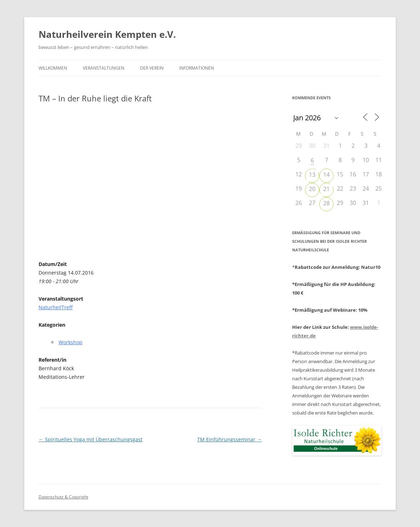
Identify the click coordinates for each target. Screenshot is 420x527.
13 (312, 175)
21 (326, 189)
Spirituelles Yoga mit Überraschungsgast (91, 439)
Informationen (197, 68)
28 (326, 203)
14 (326, 175)
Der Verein (152, 68)
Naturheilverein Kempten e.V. (107, 34)
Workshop (71, 342)
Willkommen (53, 68)
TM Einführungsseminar (229, 439)
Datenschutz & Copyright (63, 497)
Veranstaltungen (104, 68)
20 (312, 189)
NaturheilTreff (56, 307)
